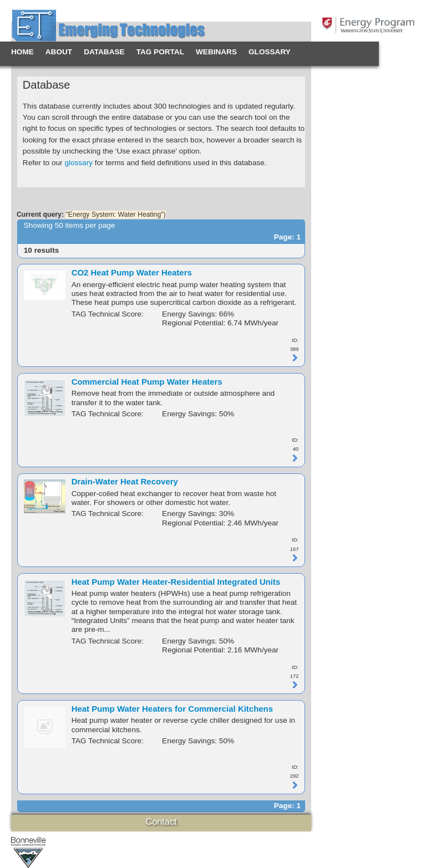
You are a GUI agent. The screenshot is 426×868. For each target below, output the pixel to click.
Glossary (270, 52)
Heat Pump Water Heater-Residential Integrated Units (176, 582)
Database (104, 52)
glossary (78, 163)
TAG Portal (160, 52)
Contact (161, 821)
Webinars (216, 52)
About (59, 52)
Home (22, 52)
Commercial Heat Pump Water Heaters (147, 382)
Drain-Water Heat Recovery (125, 481)
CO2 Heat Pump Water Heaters (132, 272)
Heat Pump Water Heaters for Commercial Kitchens (172, 709)
